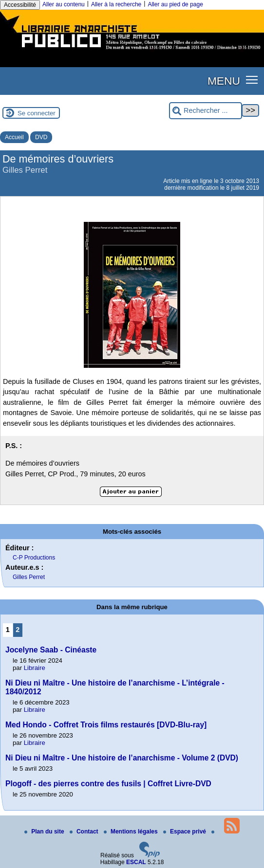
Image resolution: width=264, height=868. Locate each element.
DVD (41, 137)
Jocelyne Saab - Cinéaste (51, 650)
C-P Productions (34, 558)
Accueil (14, 137)
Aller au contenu (64, 4)
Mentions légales (132, 832)
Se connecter (37, 113)
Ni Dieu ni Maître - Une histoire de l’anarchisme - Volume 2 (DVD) (122, 758)
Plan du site (45, 832)
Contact (85, 832)
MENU (224, 81)
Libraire (35, 668)
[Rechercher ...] (206, 111)
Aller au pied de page (175, 4)
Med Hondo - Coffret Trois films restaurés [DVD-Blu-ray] (106, 725)
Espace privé (185, 832)
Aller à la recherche (116, 4)
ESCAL (136, 862)
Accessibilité (20, 5)
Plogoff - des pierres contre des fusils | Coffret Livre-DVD (108, 784)
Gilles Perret (29, 577)
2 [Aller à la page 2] (18, 630)
